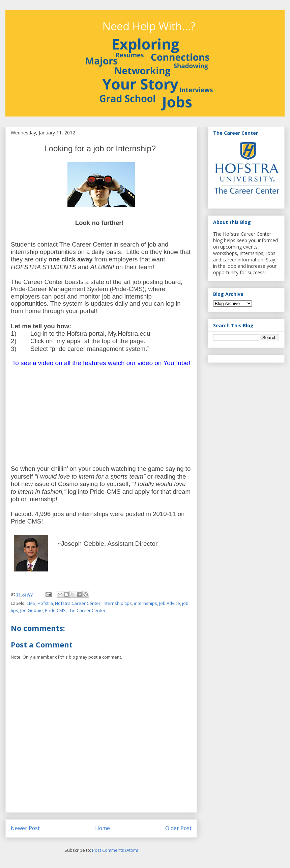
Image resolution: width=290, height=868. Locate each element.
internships (146, 603)
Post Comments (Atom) (115, 850)
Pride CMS (55, 610)
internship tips (117, 603)
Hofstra (45, 603)
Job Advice (170, 603)
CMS (31, 603)
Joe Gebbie (32, 610)
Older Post (178, 828)
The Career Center (87, 610)
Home (103, 828)
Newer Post (25, 828)
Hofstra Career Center (78, 603)
